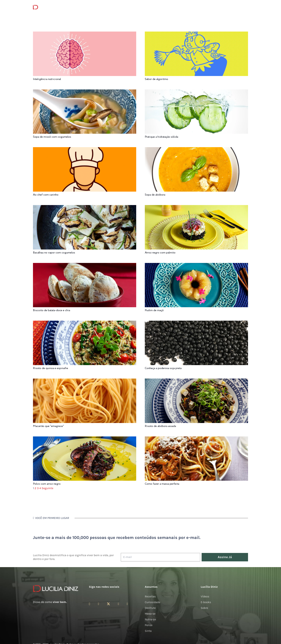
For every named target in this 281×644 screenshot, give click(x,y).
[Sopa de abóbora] (196, 150)
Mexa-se (150, 614)
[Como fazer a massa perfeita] (196, 439)
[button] (246, 7)
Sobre (204, 608)
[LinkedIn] (127, 604)
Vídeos (205, 596)
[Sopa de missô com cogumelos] (85, 92)
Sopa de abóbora (155, 195)
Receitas (150, 596)
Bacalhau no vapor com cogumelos (54, 253)
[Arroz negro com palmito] (196, 207)
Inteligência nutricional (47, 79)
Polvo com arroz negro (47, 484)
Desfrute (150, 608)
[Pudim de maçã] (196, 265)
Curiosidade (153, 602)
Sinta (148, 631)
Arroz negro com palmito (160, 253)
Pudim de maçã (154, 310)
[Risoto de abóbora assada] (196, 381)
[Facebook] (98, 604)
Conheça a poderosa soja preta (163, 368)
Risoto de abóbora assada (160, 426)
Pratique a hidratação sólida (161, 137)
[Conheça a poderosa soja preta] (196, 323)
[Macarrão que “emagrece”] (85, 381)
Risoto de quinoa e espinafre (51, 368)
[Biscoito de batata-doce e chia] (85, 265)
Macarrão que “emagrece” (48, 426)
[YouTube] (118, 604)
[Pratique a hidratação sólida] (196, 92)
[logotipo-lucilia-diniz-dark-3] (48, 7)
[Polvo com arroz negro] (85, 439)
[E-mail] (160, 557)
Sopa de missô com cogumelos (52, 137)
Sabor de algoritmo (156, 79)
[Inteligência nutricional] (85, 34)
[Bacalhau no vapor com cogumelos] (85, 207)
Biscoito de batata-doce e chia (52, 310)
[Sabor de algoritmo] (196, 34)
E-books (206, 602)
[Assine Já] (225, 557)
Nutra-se (150, 619)
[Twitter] (108, 604)
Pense (149, 625)
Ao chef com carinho (46, 195)
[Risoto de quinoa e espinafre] (85, 323)
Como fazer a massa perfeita (162, 484)
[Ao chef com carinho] (85, 150)
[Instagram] (90, 604)
